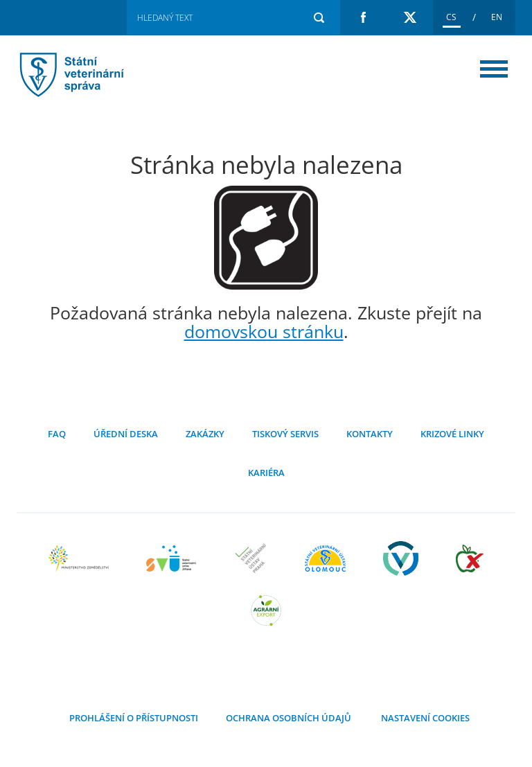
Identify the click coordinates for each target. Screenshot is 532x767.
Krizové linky (452, 434)
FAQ (57, 434)
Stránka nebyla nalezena (89, 74)
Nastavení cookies (424, 718)
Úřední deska (126, 434)
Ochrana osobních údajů (289, 718)
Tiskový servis (285, 434)
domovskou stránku (264, 331)
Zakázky (205, 434)
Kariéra (266, 473)
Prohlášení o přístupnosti (134, 718)
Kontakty (370, 434)
